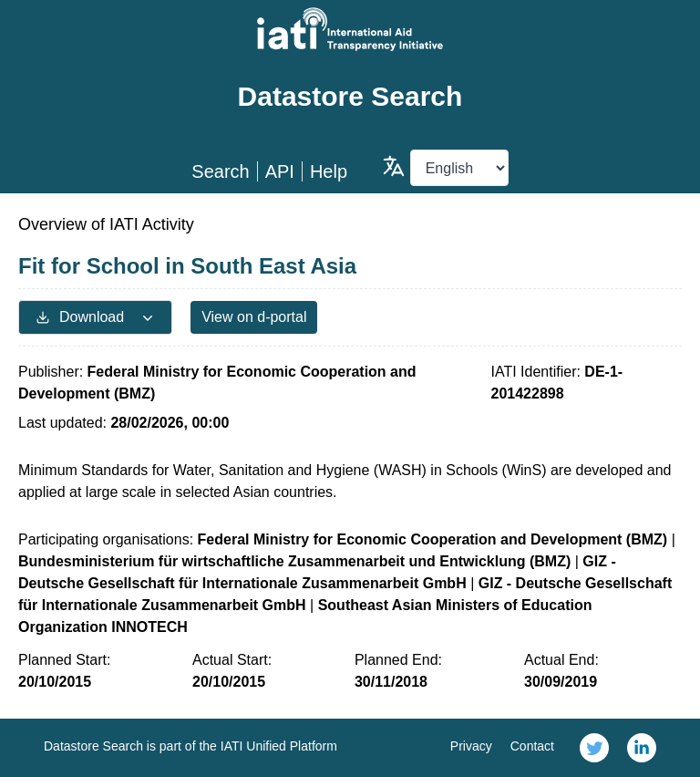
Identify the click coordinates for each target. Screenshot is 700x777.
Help (329, 171)
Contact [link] (532, 746)
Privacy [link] (471, 746)
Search (220, 171)
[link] (594, 748)
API (280, 171)
